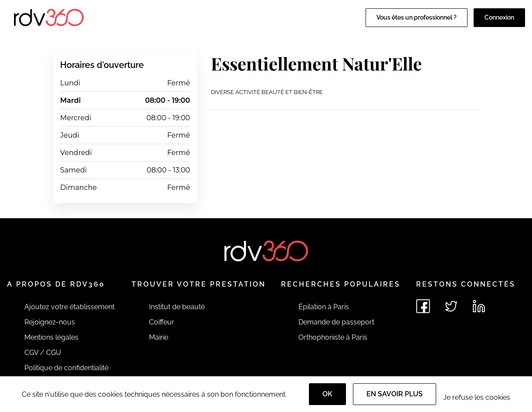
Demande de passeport (336, 322)
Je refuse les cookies (477, 397)
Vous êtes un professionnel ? (417, 17)
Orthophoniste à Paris (333, 337)
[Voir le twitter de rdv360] (451, 306)
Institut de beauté (177, 307)
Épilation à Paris (324, 307)
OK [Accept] (327, 394)
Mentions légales (51, 337)
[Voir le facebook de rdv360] (423, 306)
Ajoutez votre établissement (69, 307)
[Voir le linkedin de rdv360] (479, 306)
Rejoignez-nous (50, 322)
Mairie (159, 337)
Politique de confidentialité (66, 368)
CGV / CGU (43, 353)
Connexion (499, 17)
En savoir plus (395, 394)
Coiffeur (162, 322)
